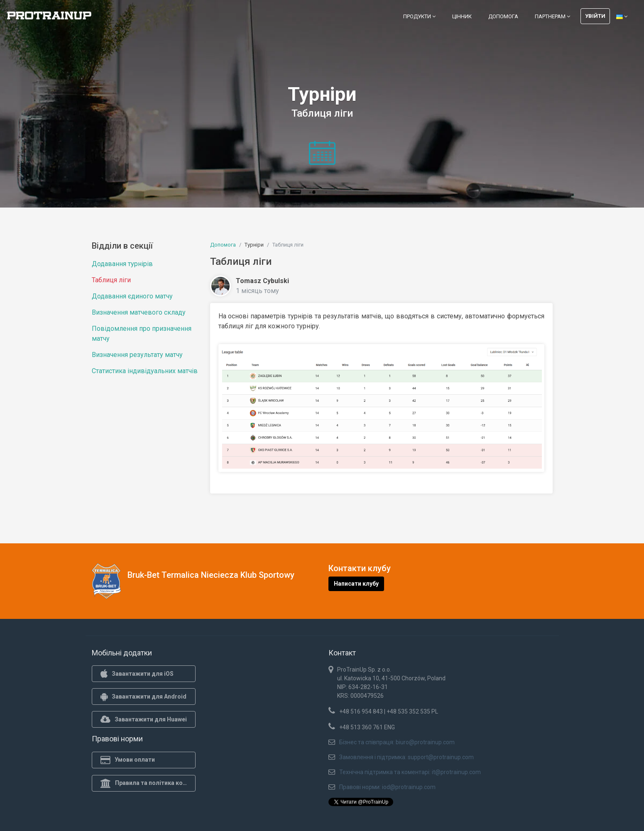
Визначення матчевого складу (139, 312)
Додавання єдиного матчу (132, 296)
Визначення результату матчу (137, 355)
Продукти (419, 16)
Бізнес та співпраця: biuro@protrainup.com (397, 742)
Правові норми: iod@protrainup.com (387, 787)
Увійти (595, 16)
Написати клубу (356, 584)
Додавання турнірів (122, 264)
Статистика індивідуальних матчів (145, 371)
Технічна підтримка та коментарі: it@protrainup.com (410, 772)
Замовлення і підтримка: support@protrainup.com (406, 757)
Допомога (503, 16)
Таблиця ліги (111, 280)
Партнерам (552, 16)
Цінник (462, 16)
